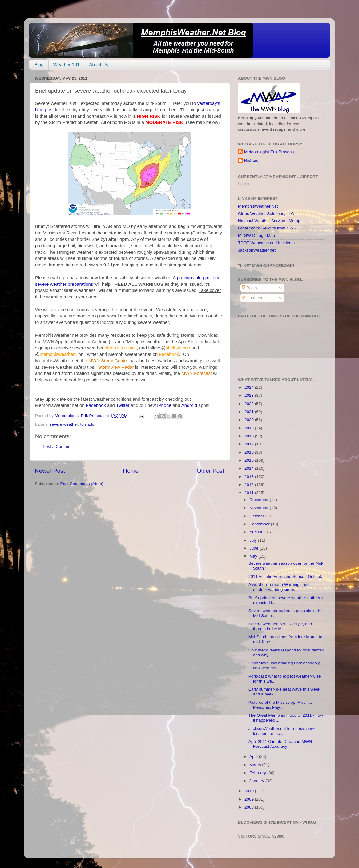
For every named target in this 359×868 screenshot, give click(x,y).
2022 (250, 404)
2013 (250, 477)
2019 (250, 428)
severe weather (64, 424)
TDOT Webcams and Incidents (266, 243)
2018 (250, 436)
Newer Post (50, 471)
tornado (87, 424)
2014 (250, 468)
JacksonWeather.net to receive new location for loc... (281, 731)
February (258, 773)
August (256, 532)
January (257, 781)
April (254, 757)
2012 (250, 485)
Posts (249, 288)
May (254, 556)
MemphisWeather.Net (258, 206)
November (260, 508)
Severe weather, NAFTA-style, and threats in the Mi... (280, 626)
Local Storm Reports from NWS (267, 228)
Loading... (247, 184)
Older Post (210, 471)
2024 (250, 387)
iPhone (164, 405)
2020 (250, 420)
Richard (251, 160)
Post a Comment (58, 446)
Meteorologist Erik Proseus (269, 152)
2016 (250, 452)
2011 (250, 493)
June (254, 548)
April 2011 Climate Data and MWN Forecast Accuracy (280, 744)
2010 (250, 791)
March (256, 765)
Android (189, 405)
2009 (250, 799)
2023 (250, 395)
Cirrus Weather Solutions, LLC (266, 214)
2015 (250, 460)
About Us (99, 64)
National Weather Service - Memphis (272, 221)
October (257, 516)
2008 (250, 807)
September (260, 524)
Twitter (123, 405)
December (260, 500)
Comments (254, 298)
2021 (250, 412)
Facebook (96, 405)
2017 (250, 444)
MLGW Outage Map (256, 235)
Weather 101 (67, 64)
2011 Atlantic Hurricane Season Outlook (285, 577)
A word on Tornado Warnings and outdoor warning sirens (279, 587)
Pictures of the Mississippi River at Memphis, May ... (280, 705)
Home (131, 471)
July (254, 540)
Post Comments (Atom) (82, 484)
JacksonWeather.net (257, 250)
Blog (39, 64)
